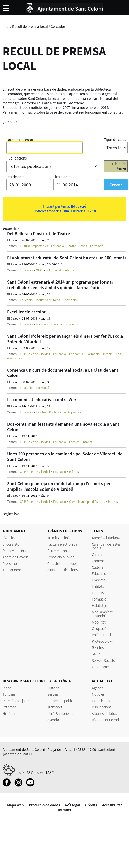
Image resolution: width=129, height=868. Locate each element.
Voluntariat (53, 270)
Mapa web (15, 805)
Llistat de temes (119, 166)
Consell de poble (60, 701)
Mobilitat (99, 622)
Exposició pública (61, 557)
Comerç (98, 561)
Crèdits (91, 805)
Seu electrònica (59, 551)
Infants (69, 270)
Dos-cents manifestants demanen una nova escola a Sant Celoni (63, 427)
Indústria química (48, 300)
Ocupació (99, 628)
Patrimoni (10, 707)
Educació (58, 246)
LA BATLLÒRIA (59, 681)
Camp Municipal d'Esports (87, 502)
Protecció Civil (103, 641)
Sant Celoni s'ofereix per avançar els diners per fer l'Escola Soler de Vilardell (65, 339)
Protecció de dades (44, 805)
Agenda (53, 720)
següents (11, 228)
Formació (97, 246)
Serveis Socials (103, 660)
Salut (96, 654)
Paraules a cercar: (20, 140)
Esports (98, 593)
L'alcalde (9, 538)
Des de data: (16, 177)
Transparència (13, 570)
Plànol (8, 688)
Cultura (98, 567)
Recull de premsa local (30, 26)
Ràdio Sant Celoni (105, 720)
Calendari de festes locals (106, 546)
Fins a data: (63, 177)
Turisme (9, 694)
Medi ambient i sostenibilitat (103, 614)
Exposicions (101, 701)
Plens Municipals (15, 551)
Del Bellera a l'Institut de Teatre (39, 233)
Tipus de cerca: (116, 139)
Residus (98, 648)
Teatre (71, 246)
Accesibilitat (112, 805)
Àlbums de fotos (104, 713)
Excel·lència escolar (26, 312)
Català (97, 554)
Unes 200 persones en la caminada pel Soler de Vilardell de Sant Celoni (65, 456)
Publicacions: (17, 158)
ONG (39, 270)
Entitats (98, 586)
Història (9, 713)
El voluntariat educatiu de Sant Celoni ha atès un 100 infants (67, 258)
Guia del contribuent (63, 563)
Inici (6, 26)
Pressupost (11, 563)
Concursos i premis (65, 324)
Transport (55, 707)
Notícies (98, 694)
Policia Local (102, 635)
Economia (76, 354)
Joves (83, 246)
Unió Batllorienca (61, 713)
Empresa (99, 580)
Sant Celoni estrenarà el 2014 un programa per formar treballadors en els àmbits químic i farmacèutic (60, 285)
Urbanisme (100, 667)
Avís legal (73, 805)
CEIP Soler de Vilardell (35, 354)
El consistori (12, 544)
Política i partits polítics (65, 412)
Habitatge (99, 606)
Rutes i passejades (16, 701)
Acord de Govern (15, 557)
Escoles (41, 412)
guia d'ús (10, 121)
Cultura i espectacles (34, 246)
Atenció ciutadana (106, 538)
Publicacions (102, 707)
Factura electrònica (62, 544)
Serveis (53, 694)
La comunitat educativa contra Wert (43, 400)
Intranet (65, 810)
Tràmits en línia (59, 538)
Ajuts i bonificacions (62, 570)
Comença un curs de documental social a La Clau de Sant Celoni (63, 373)
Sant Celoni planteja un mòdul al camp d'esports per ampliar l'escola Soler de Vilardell (59, 486)
